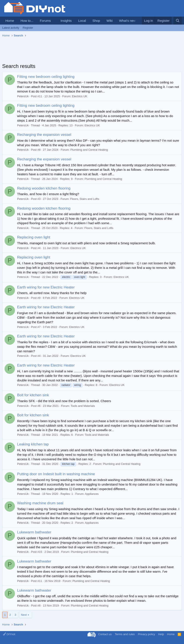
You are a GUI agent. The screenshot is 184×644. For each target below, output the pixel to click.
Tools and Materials (83, 406)
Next (24, 615)
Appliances (92, 494)
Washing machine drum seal (40, 503)
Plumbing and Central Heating (89, 150)
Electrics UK (80, 96)
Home (10, 21)
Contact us (105, 634)
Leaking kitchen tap (33, 444)
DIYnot (9, 634)
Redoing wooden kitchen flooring (44, 188)
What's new (127, 21)
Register (28, 28)
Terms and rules (125, 634)
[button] (54, 21)
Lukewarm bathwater (34, 532)
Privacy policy (146, 634)
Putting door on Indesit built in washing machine (56, 474)
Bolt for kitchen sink (33, 395)
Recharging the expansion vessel (44, 135)
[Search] (178, 21)
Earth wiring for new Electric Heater (46, 287)
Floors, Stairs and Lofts (85, 199)
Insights (66, 21)
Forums (45, 21)
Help (161, 634)
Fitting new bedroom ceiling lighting (46, 77)
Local (82, 21)
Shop (96, 21)
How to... (27, 21)
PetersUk (23, 96)
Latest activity (11, 28)
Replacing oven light (34, 237)
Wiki (110, 21)
